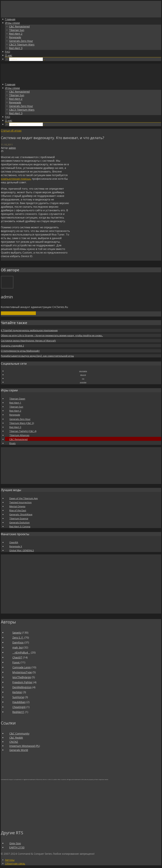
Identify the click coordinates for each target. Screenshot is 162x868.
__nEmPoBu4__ (21, 652)
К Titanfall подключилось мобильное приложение (29, 330)
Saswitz (17, 633)
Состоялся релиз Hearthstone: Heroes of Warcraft (28, 341)
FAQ (8, 52)
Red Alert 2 (16, 34)
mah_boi (18, 647)
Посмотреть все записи (18, 313)
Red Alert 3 (16, 48)
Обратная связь (15, 864)
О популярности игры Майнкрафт (20, 351)
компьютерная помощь (16, 179)
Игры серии (12, 23)
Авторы (10, 860)
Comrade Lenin (22, 667)
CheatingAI (19, 707)
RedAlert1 (18, 712)
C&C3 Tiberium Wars (22, 44)
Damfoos (18, 642)
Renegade (15, 37)
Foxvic (16, 662)
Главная (10, 19)
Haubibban (19, 702)
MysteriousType (22, 672)
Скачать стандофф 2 (12, 346)
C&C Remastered (19, 26)
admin (12, 148)
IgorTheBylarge (22, 677)
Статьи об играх (11, 131)
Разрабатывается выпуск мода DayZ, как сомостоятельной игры (37, 356)
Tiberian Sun (17, 30)
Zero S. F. (18, 638)
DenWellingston (22, 687)
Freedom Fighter (22, 682)
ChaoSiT (17, 657)
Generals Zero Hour (21, 41)
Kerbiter (17, 692)
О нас (9, 55)
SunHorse (18, 697)
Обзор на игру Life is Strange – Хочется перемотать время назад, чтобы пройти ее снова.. (52, 335)
